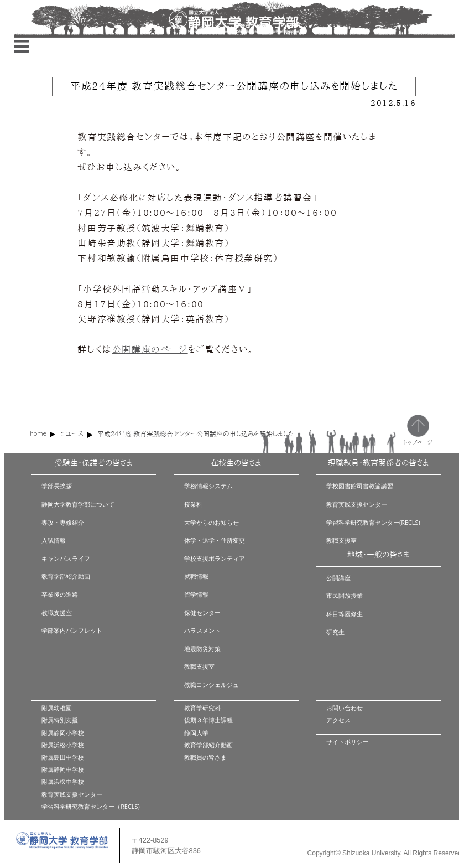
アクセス (338, 720)
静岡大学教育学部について (78, 504)
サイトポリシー (348, 742)
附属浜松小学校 (63, 745)
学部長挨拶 (57, 486)
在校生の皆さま (236, 463)
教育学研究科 (202, 708)
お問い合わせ (345, 708)
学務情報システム (208, 486)
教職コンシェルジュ (212, 684)
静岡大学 (196, 733)
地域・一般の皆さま (378, 555)
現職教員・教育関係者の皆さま (378, 463)
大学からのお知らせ (212, 522)
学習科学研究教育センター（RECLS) (90, 806)
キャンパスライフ (66, 558)
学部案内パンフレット (72, 630)
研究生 (335, 632)
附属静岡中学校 (63, 769)
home (38, 433)
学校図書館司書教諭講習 (360, 486)
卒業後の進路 (60, 594)
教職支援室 (57, 613)
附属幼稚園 (57, 708)
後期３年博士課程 (208, 720)
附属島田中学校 (63, 757)
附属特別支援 (60, 720)
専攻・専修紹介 (63, 522)
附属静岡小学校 (63, 733)
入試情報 (54, 540)
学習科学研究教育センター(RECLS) (373, 522)
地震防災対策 (202, 649)
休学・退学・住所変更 (215, 540)
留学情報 (196, 594)
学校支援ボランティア (215, 558)
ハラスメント (202, 630)
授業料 (193, 504)
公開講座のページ (150, 349)
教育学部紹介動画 (66, 576)
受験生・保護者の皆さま (93, 463)
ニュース (72, 433)
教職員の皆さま (205, 757)
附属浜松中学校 (63, 781)
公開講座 (338, 578)
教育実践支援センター (357, 504)
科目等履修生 (345, 614)
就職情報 (196, 576)
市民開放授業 (345, 595)
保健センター (202, 613)
